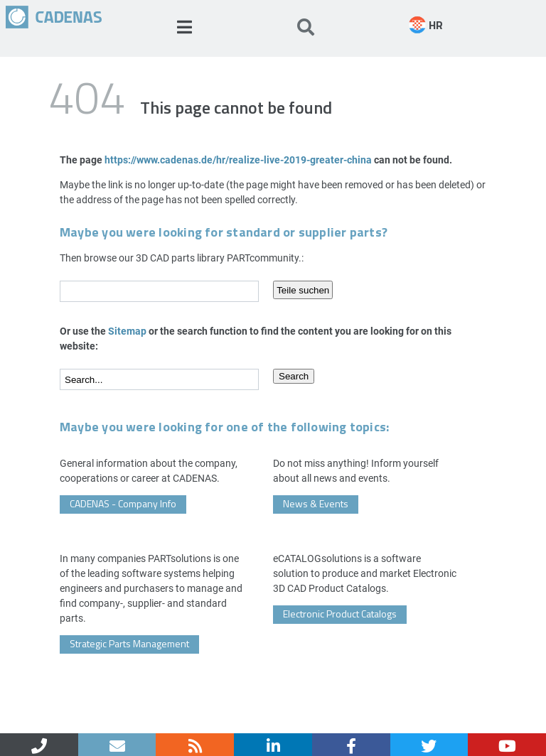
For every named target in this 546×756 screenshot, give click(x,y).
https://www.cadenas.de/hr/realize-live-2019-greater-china (238, 160)
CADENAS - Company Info (123, 503)
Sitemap (127, 331)
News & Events (316, 503)
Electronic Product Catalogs (340, 614)
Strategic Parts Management (129, 643)
